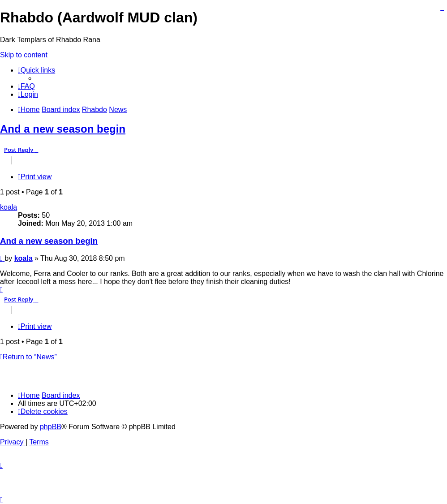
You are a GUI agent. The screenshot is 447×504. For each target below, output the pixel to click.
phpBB (51, 427)
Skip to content (24, 55)
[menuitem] (26, 86)
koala (9, 207)
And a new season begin (63, 129)
